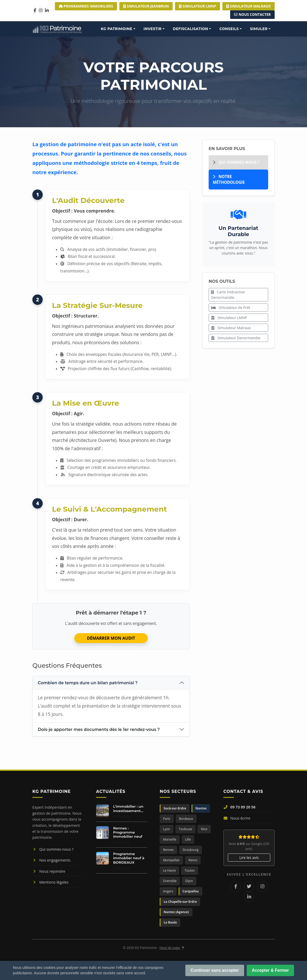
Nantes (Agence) (176, 912)
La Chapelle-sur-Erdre (180, 902)
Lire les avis (249, 858)
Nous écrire (237, 818)
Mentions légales (50, 882)
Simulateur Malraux (231, 328)
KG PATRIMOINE (117, 29)
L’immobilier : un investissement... (128, 808)
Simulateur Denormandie (236, 338)
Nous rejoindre (49, 871)
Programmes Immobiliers (86, 6)
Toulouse (185, 829)
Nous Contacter (252, 14)
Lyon (167, 829)
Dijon (189, 881)
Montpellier (171, 860)
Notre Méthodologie (229, 179)
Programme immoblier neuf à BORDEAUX (129, 858)
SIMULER (259, 29)
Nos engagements (52, 860)
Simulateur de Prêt (231, 308)
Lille (188, 839)
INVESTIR (153, 29)
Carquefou (191, 891)
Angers (168, 891)
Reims (193, 860)
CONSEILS (229, 29)
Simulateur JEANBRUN (146, 6)
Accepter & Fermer (270, 970)
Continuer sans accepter (215, 970)
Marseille (170, 839)
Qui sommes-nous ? (236, 162)
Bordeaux (186, 819)
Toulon (190, 870)
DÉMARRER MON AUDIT (111, 638)
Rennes (168, 850)
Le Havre (169, 870)
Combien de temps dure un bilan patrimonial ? (88, 683)
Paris (167, 819)
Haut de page (172, 948)
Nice (204, 829)
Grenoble (170, 881)
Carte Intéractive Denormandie (228, 295)
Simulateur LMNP (198, 6)
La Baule (170, 922)
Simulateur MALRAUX (248, 6)
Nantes (201, 808)
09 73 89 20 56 (239, 807)
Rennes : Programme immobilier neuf (128, 832)
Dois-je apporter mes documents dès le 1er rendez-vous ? (99, 729)
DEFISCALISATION (191, 29)
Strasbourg (191, 850)
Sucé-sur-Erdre (175, 808)
